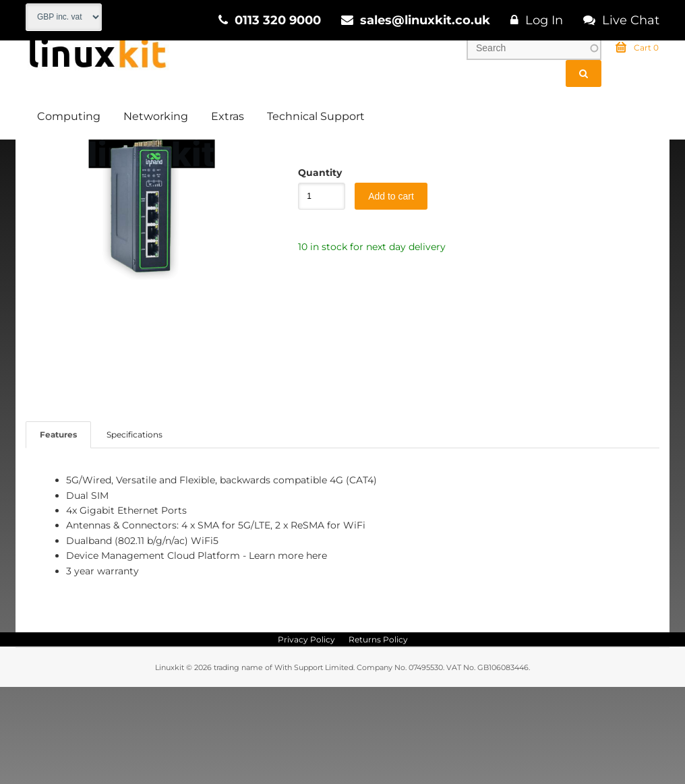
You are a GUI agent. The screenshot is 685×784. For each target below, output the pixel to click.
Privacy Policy (306, 736)
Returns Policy (378, 736)
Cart (637, 50)
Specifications (135, 532)
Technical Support (316, 118)
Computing (69, 118)
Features (58, 532)
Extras (228, 118)
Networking (156, 118)
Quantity (315, 270)
